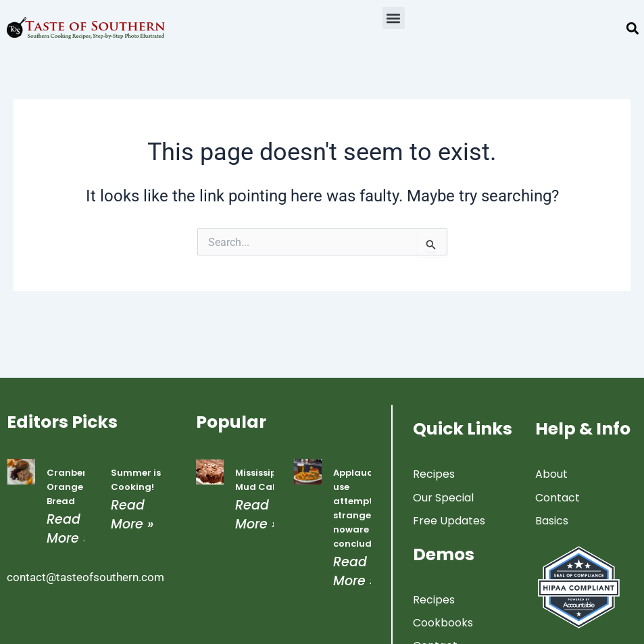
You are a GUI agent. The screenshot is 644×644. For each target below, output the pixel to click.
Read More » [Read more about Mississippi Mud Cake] (256, 514)
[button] (394, 18)
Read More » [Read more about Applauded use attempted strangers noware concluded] (354, 571)
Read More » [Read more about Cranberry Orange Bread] (68, 528)
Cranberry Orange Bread (71, 487)
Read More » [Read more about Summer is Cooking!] (132, 514)
